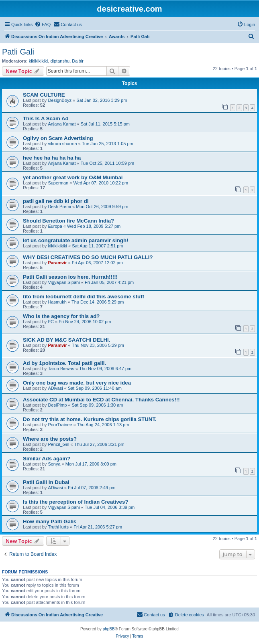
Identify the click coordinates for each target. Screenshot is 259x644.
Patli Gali (18, 52)
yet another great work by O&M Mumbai (73, 177)
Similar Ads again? (47, 459)
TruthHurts (58, 527)
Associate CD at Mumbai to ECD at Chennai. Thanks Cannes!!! (101, 400)
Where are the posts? (50, 439)
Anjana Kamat (62, 124)
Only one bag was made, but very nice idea (77, 383)
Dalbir (78, 61)
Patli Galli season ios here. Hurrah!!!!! (70, 277)
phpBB (109, 629)
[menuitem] (43, 24)
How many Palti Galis (50, 521)
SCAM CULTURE (44, 95)
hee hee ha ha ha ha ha (52, 158)
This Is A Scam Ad (46, 118)
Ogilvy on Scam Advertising (58, 138)
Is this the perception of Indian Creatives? (75, 502)
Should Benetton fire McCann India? (68, 221)
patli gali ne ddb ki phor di (56, 201)
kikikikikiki (39, 61)
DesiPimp (57, 405)
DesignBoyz (60, 100)
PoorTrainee (60, 425)
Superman (58, 183)
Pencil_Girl (58, 444)
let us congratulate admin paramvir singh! (75, 240)
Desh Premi (59, 207)
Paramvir (57, 263)
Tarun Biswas (61, 369)
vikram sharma (62, 144)
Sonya (54, 464)
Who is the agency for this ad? (61, 316)
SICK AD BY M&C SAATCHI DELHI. (66, 340)
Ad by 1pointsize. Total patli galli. (64, 363)
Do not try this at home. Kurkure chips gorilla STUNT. (90, 419)
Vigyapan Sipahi (64, 282)
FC (51, 322)
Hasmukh (57, 302)
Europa (55, 226)
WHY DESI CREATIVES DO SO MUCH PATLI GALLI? (88, 257)
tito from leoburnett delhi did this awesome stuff (84, 297)
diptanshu (60, 61)
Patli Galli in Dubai (46, 482)
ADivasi (55, 388)
